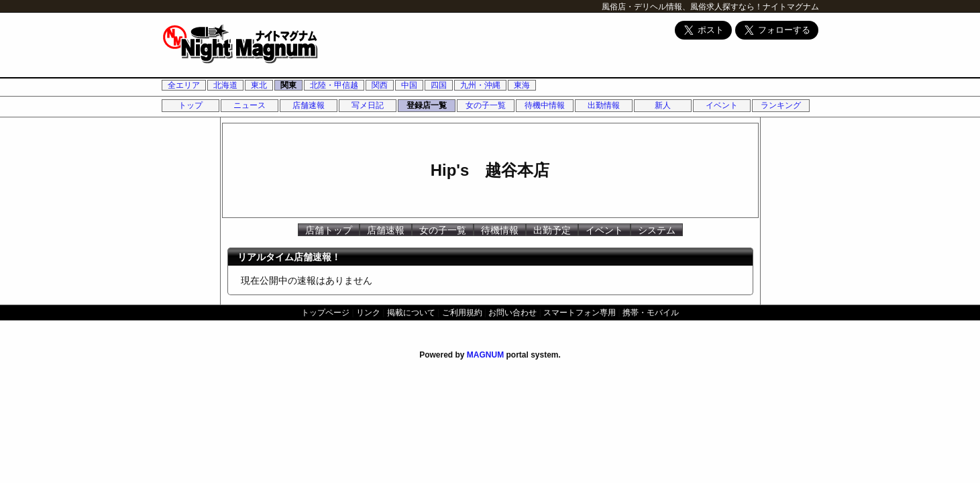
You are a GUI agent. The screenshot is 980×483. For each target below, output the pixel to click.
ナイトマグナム (791, 7)
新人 (663, 105)
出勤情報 (604, 105)
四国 (439, 85)
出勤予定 (552, 230)
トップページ (325, 313)
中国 (409, 85)
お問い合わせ (512, 313)
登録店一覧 (427, 105)
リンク (368, 313)
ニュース (250, 105)
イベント (722, 105)
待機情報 (500, 230)
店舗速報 (309, 105)
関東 (288, 85)
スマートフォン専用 (580, 313)
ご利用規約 (462, 313)
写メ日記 (368, 105)
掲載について (411, 313)
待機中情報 (545, 105)
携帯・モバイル (651, 313)
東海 (522, 85)
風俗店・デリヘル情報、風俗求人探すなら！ (682, 7)
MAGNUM (485, 355)
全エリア (184, 85)
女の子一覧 (486, 105)
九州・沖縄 (480, 85)
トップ (190, 105)
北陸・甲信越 (334, 85)
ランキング (781, 105)
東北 (259, 85)
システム (657, 230)
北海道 (225, 85)
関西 (380, 85)
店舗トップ (329, 230)
